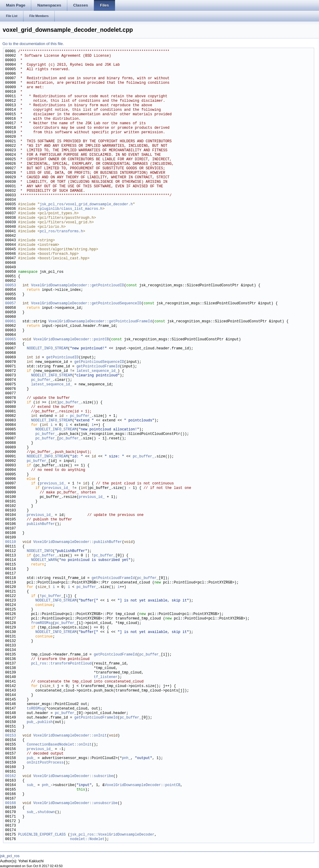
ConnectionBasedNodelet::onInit (59, 745)
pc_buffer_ (42, 380)
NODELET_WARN (44, 560)
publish (45, 722)
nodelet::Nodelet (87, 839)
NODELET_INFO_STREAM (47, 349)
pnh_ (126, 758)
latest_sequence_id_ (97, 371)
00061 (11, 322)
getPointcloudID (62, 358)
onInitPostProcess (45, 763)
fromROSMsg (42, 623)
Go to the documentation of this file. (33, 44)
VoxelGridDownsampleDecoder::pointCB (71, 340)
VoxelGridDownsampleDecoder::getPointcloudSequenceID (86, 304)
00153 (11, 736)
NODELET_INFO (40, 551)
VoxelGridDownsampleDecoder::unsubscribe (76, 803)
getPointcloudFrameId (98, 367)
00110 (11, 542)
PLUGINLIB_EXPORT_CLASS (42, 835)
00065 (11, 340)
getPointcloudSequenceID (99, 362)
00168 (11, 803)
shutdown (46, 812)
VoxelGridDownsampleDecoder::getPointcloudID (77, 286)
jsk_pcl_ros (10, 856)
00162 (11, 776)
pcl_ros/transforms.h (61, 232)
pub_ (31, 722)
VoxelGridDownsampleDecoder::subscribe (73, 776)
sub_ (31, 785)
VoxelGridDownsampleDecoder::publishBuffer (78, 542)
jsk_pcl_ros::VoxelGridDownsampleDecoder (112, 835)
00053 (11, 286)
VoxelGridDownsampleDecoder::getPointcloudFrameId (100, 322)
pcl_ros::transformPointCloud (61, 664)
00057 (11, 304)
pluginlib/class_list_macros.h (71, 209)
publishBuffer (41, 524)
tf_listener (106, 677)
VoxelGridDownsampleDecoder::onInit (70, 736)
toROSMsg (35, 709)
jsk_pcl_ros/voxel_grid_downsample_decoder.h (86, 205)
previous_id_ (53, 484)
